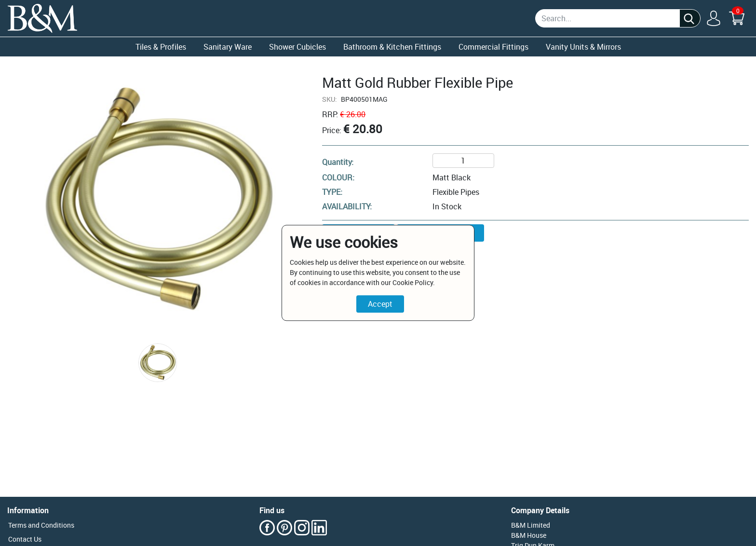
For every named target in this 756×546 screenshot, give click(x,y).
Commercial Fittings (493, 47)
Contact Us (25, 539)
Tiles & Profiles (161, 47)
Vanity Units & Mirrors (583, 47)
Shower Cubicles (297, 47)
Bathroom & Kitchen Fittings (392, 47)
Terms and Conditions (41, 525)
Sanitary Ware (228, 47)
